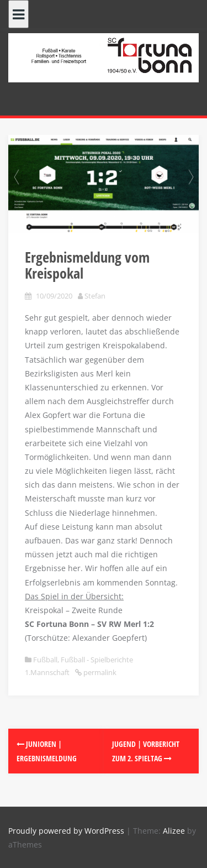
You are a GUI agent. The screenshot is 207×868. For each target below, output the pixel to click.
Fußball (45, 660)
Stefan (95, 296)
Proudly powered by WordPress (66, 831)
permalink (99, 672)
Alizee (174, 831)
